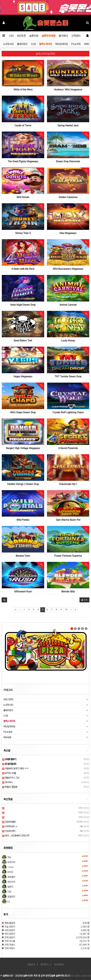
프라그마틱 (8, 699)
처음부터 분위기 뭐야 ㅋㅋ (15, 769)
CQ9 (33, 44)
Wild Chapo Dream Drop (23, 412)
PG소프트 (76, 44)
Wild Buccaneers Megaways (68, 269)
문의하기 (45, 965)
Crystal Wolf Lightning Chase (68, 412)
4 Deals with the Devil (23, 269)
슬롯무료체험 (49, 36)
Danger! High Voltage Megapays (23, 448)
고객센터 (76, 36)
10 (66, 610)
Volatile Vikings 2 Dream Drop (23, 484)
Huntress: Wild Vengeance (68, 90)
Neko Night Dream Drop (23, 305)
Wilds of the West (23, 90)
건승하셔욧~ (9, 831)
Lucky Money (68, 341)
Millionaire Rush (23, 592)
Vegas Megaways (23, 376)
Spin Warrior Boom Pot (68, 520)
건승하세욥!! (9, 822)
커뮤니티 (9, 36)
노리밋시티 (8, 44)
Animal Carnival (68, 305)
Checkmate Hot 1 (68, 484)
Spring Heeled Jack (68, 125)
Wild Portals (23, 520)
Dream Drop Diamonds (68, 161)
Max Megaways (68, 233)
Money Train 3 (23, 233)
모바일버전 (59, 965)
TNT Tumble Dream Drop (68, 376)
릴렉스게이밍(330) (45, 54)
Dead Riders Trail (23, 341)
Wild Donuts (23, 197)
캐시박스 (8, 782)
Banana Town (23, 556)
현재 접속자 (10, 923)
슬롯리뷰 (34, 36)
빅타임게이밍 (62, 44)
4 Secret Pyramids (68, 448)
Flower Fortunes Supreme (68, 556)
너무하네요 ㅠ (10, 826)
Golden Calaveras (68, 197)
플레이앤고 (22, 44)
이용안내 (31, 965)
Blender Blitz (68, 592)
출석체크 (63, 36)
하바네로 (7, 737)
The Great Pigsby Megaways (23, 161)
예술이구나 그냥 (11, 778)
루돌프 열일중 (10, 787)
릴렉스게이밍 (45, 44)
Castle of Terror (23, 125)
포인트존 (21, 36)
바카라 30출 (9, 773)
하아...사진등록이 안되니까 (16, 836)
